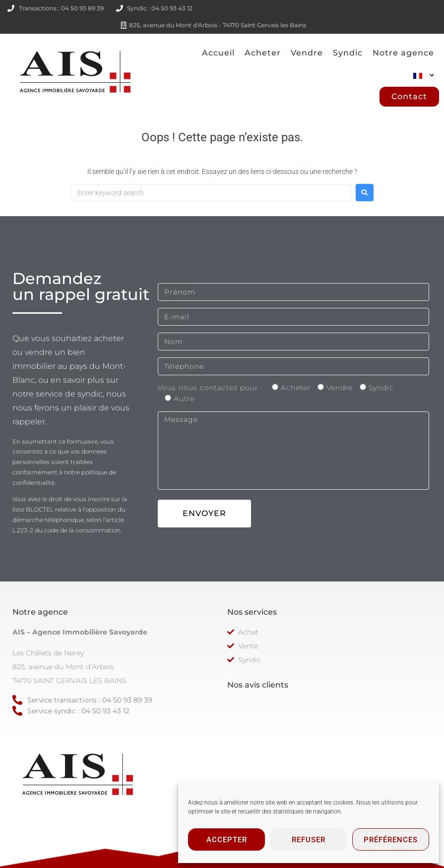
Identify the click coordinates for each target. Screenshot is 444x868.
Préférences (391, 840)
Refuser (309, 840)
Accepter (227, 840)
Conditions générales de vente (178, 842)
